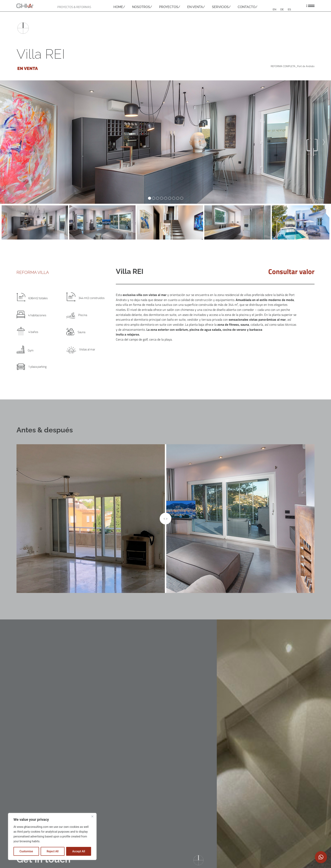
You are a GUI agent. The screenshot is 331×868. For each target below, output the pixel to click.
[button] (321, 857)
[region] (52, 836)
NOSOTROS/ (142, 7)
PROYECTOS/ (170, 7)
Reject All (53, 851)
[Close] (92, 816)
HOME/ (119, 7)
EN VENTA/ (196, 7)
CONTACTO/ (248, 7)
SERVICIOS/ (221, 7)
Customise (26, 851)
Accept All (79, 851)
